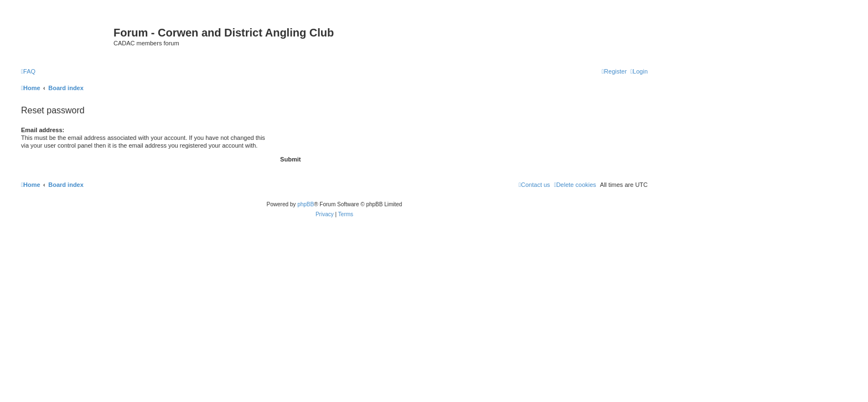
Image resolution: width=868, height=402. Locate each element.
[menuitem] (28, 71)
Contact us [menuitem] (534, 185)
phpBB (306, 204)
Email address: (43, 130)
